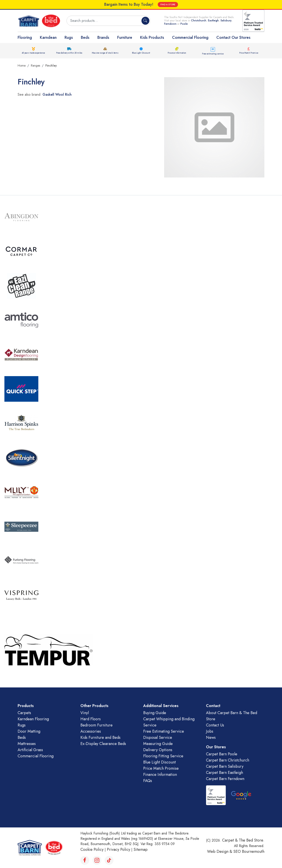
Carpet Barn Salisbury (225, 766)
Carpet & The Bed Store (243, 840)
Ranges (35, 65)
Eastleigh (213, 21)
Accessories (91, 731)
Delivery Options (158, 750)
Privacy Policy (119, 849)
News (211, 737)
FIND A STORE (168, 5)
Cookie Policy (92, 849)
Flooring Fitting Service (163, 756)
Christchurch (199, 21)
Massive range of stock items (105, 53)
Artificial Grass (30, 750)
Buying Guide (155, 713)
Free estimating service (213, 54)
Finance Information (177, 53)
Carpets (24, 713)
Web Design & (220, 851)
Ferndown (171, 24)
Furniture (125, 37)
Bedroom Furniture (96, 725)
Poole (184, 24)
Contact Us (215, 725)
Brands (103, 37)
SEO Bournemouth (249, 851)
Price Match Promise (249, 53)
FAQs (148, 781)
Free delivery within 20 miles (69, 53)
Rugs (69, 37)
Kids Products (152, 37)
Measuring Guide (158, 744)
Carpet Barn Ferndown (225, 779)
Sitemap (141, 849)
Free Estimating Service (164, 731)
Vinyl (85, 713)
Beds (85, 37)
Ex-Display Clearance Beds (103, 744)
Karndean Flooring (33, 719)
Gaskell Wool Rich (57, 94)
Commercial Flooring (190, 37)
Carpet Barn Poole (222, 754)
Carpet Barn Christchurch (228, 760)
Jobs (210, 731)
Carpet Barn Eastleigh (224, 773)
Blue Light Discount (141, 53)
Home (22, 65)
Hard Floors (91, 719)
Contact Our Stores (233, 37)
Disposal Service (158, 737)
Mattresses (27, 744)
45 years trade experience (33, 53)
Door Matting (29, 731)
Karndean (48, 37)
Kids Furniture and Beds (100, 737)
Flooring (25, 37)
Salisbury (226, 21)
